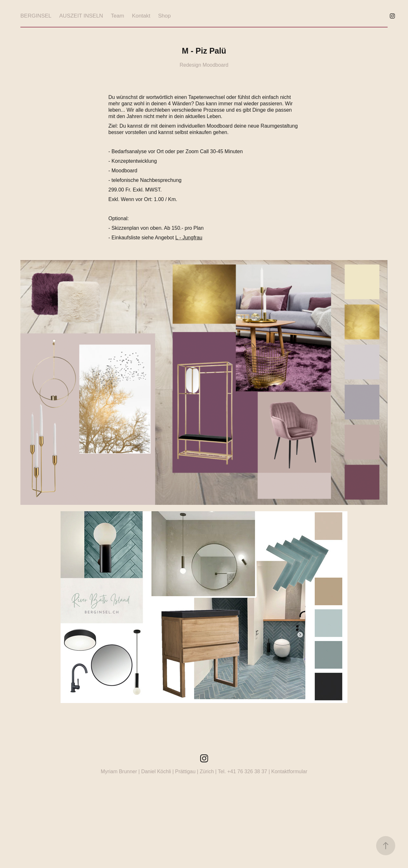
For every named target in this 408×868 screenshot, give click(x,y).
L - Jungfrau (189, 238)
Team (118, 16)
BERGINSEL (36, 16)
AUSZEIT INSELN (81, 16)
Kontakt (141, 16)
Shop (164, 16)
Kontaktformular (289, 771)
